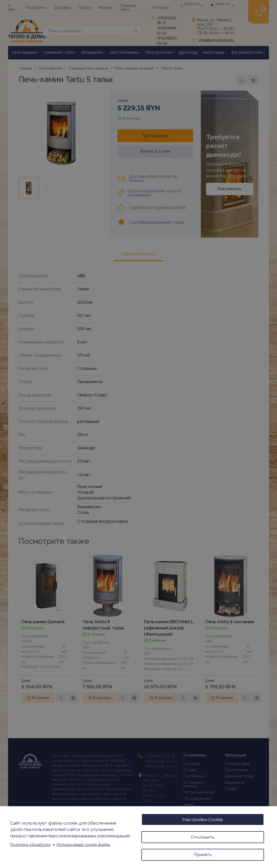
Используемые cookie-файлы (84, 844)
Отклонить (203, 836)
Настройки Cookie (203, 818)
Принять (203, 854)
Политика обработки (30, 844)
